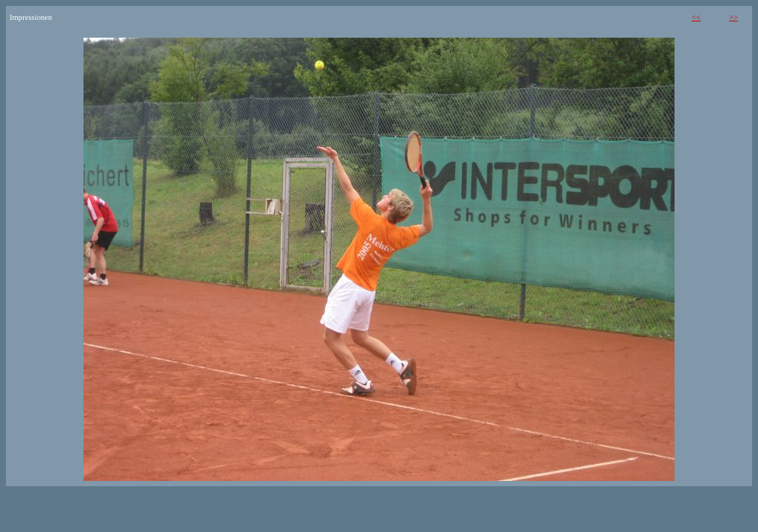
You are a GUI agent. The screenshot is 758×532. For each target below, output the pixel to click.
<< (696, 17)
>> (734, 17)
